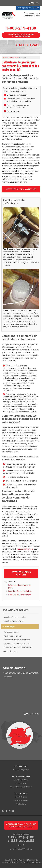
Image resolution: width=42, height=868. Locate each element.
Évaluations (21, 804)
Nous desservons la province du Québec (32, 14)
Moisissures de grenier (12, 636)
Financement (21, 783)
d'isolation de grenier (25, 549)
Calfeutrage (9, 626)
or (21, 35)
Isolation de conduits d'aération (16, 644)
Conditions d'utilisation (22, 862)
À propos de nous (21, 780)
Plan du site (37, 862)
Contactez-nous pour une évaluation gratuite (21, 825)
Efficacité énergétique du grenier (17, 640)
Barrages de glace (11, 632)
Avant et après (21, 797)
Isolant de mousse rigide (13, 621)
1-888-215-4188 (21, 28)
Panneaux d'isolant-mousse (20, 595)
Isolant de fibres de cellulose (20, 591)
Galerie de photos (11, 651)
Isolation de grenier (16, 610)
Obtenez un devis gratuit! (21, 189)
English (28, 8)
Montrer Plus (32, 714)
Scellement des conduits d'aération (18, 647)
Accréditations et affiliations (21, 787)
